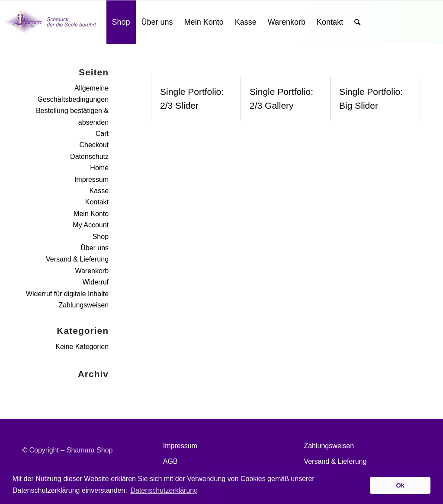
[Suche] (357, 22)
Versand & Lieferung (77, 259)
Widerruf (96, 282)
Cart (102, 134)
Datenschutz (89, 157)
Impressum (91, 179)
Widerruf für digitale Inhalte (67, 294)
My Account (91, 225)
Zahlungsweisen (83, 305)
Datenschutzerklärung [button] (164, 490)
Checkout (94, 145)
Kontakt (97, 202)
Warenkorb (92, 271)
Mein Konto (91, 214)
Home (99, 168)
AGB (170, 461)
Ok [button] (400, 485)
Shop (101, 237)
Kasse (99, 191)
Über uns (95, 248)
